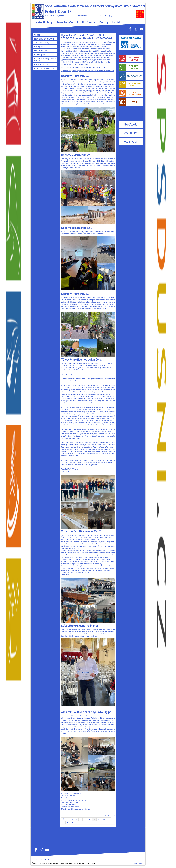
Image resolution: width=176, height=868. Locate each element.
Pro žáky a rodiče (93, 22)
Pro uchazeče (65, 22)
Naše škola (42, 22)
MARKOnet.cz (48, 860)
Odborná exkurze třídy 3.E (70, 807)
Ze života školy (42, 43)
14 (109, 819)
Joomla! (68, 860)
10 (89, 819)
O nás (37, 35)
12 (99, 819)
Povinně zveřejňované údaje (45, 59)
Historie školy (41, 51)
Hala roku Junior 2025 (69, 796)
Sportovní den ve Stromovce (71, 794)
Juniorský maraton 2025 (69, 802)
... (85, 819)
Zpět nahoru (139, 863)
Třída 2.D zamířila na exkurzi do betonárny (76, 809)
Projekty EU (40, 54)
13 (104, 819)
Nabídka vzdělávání (44, 39)
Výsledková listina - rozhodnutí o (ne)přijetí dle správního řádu (83, 67)
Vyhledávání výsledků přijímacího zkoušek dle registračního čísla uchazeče (88, 71)
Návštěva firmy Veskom (69, 805)
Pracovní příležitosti (44, 68)
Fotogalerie (40, 47)
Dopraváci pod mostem (69, 798)
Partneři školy (41, 64)
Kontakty (118, 22)
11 (94, 819)
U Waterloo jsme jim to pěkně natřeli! (74, 800)
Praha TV (71, 374)
